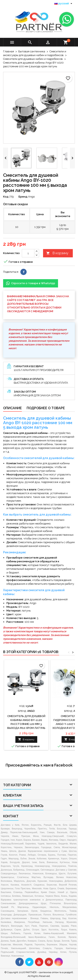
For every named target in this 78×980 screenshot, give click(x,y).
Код (6, 197)
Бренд (23, 197)
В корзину (57, 253)
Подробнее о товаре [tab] (46, 408)
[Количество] (28, 253)
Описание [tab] (12, 408)
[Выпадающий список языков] (64, 4)
